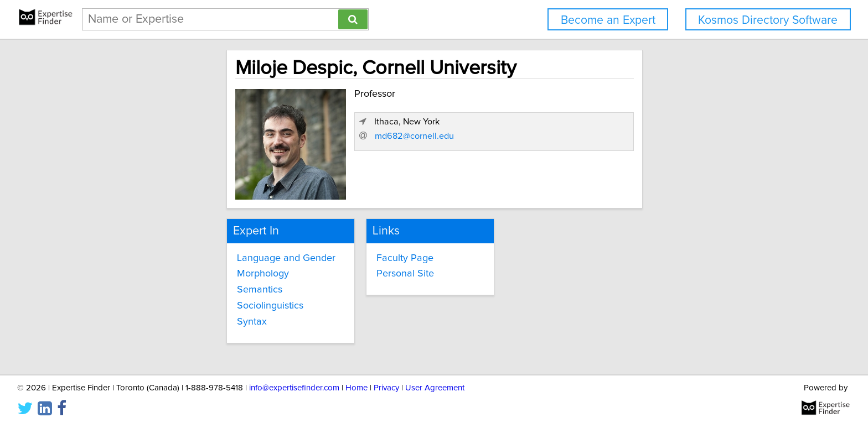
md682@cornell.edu (615, 181)
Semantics (164, 288)
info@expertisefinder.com (294, 388)
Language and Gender (190, 255)
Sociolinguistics (174, 304)
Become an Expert (608, 20)
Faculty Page (364, 255)
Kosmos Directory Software (768, 20)
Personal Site (364, 272)
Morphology (167, 272)
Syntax (156, 320)
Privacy (386, 388)
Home (356, 388)
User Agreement (435, 388)
